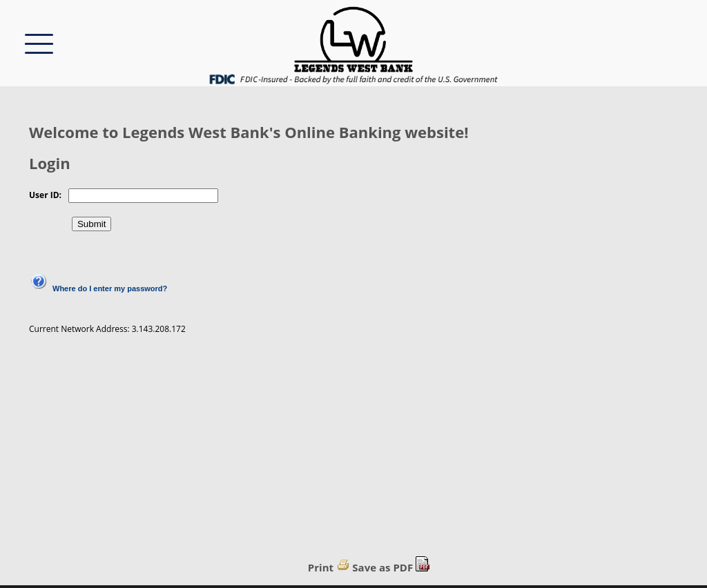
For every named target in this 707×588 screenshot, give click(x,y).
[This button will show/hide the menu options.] (39, 42)
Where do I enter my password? (110, 288)
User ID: (45, 195)
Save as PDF (382, 567)
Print (321, 567)
